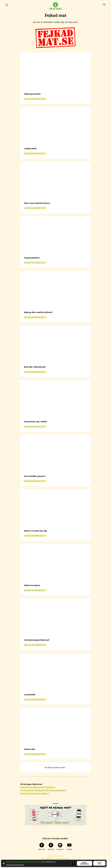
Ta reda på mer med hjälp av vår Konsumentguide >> (44, 790)
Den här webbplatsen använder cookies (24, 862)
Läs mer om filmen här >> (35, 99)
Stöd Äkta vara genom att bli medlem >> (38, 787)
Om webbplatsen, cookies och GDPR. (55, 859)
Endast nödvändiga (85, 863)
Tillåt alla (99, 863)
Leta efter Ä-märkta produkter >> (35, 794)
